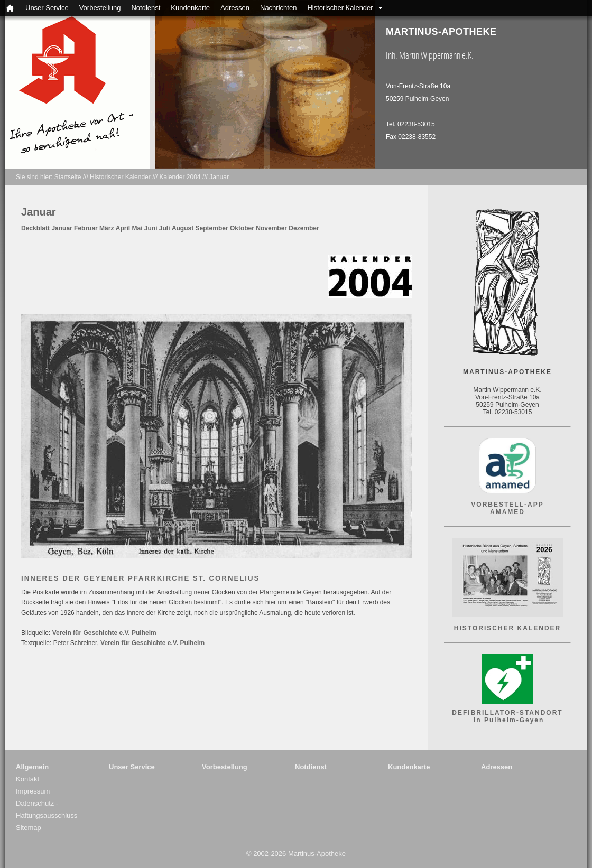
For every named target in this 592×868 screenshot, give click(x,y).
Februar (86, 228)
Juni (151, 228)
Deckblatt (35, 228)
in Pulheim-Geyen (508, 720)
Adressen (235, 8)
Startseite (68, 177)
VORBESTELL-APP (507, 505)
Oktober (242, 228)
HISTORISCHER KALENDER (507, 628)
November (271, 228)
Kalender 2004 (180, 177)
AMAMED (507, 512)
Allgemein (32, 767)
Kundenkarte (190, 8)
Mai (137, 228)
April (123, 228)
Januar (219, 177)
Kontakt (27, 779)
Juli (165, 228)
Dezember (304, 228)
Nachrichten (278, 8)
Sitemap (29, 828)
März (107, 228)
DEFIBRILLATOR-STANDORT (507, 713)
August (183, 228)
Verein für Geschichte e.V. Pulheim (104, 633)
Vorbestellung (100, 8)
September (212, 228)
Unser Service (47, 8)
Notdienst (146, 8)
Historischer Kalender (340, 8)
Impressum (33, 791)
